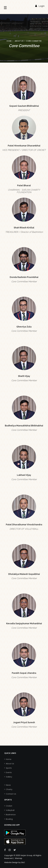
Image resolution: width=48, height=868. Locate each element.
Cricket (9, 806)
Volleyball (10, 810)
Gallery (9, 777)
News (8, 785)
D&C (23, 862)
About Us (10, 764)
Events (9, 772)
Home (9, 41)
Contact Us (11, 794)
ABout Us (19, 41)
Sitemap (18, 858)
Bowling (9, 819)
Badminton (11, 815)
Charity (9, 789)
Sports (9, 768)
